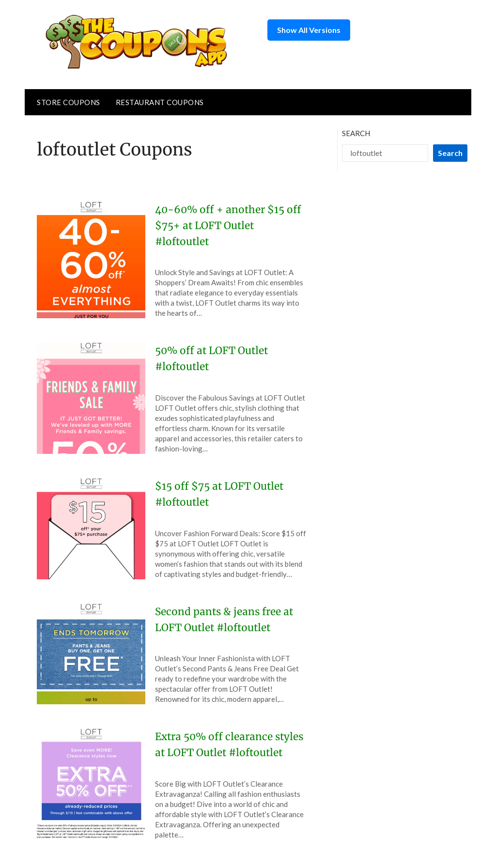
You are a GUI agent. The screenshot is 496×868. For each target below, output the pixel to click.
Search (356, 133)
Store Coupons (69, 102)
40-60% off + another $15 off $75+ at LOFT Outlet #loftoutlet (224, 225)
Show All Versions (309, 30)
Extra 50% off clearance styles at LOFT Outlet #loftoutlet (217, 752)
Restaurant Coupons (160, 102)
